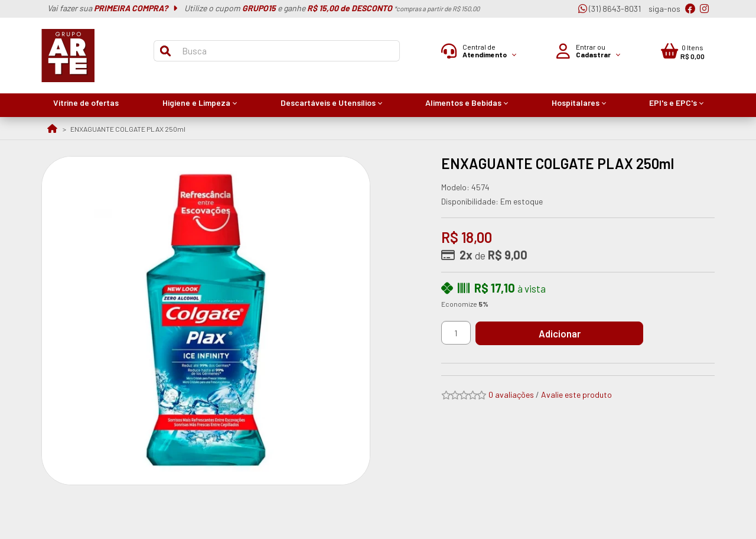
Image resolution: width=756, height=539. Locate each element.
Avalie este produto (576, 394)
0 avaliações (511, 394)
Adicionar (564, 333)
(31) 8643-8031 (610, 9)
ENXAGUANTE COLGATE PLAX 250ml (128, 129)
